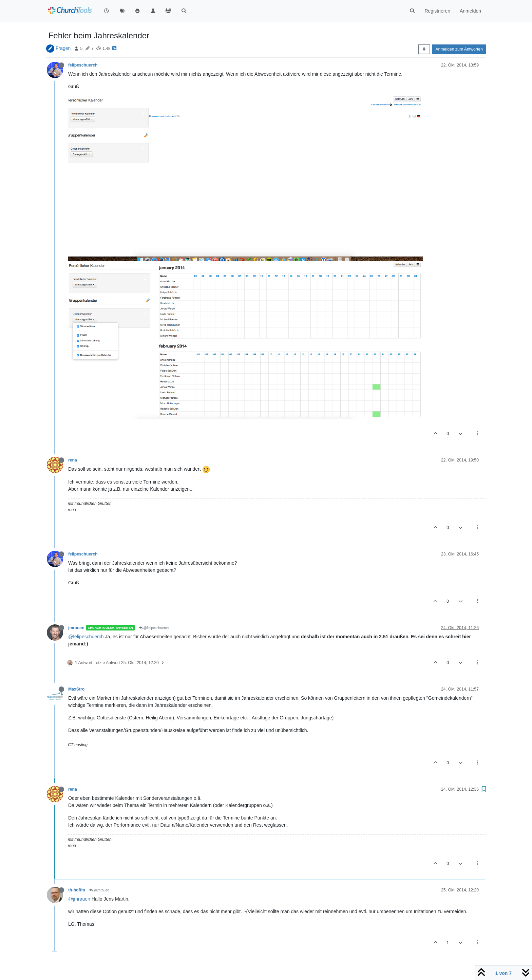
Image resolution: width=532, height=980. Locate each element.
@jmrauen (99, 890)
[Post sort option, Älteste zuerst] (424, 49)
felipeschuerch (83, 65)
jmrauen (76, 628)
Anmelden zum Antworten (459, 49)
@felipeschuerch (154, 628)
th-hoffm (77, 890)
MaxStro (76, 689)
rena (73, 460)
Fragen (63, 48)
